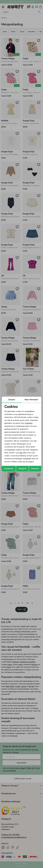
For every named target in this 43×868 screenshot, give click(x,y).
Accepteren (9, 469)
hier (21, 453)
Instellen (35, 469)
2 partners (29, 423)
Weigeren (22, 469)
